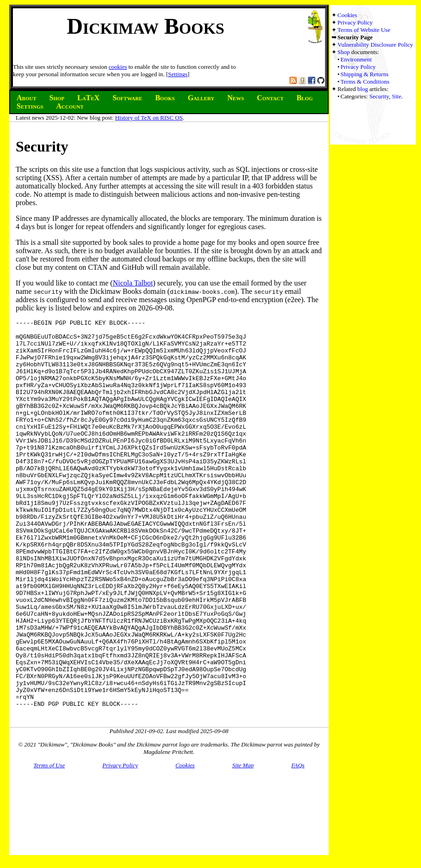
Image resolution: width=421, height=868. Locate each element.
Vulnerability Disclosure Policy (375, 45)
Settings (178, 74)
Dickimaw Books (146, 26)
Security (379, 96)
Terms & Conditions (365, 82)
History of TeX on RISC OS (149, 118)
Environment (356, 59)
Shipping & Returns (365, 74)
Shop (344, 52)
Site (397, 96)
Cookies (347, 15)
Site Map (243, 844)
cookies (118, 67)
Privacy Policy (355, 22)
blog (363, 89)
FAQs (298, 844)
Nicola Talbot (133, 283)
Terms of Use (49, 844)
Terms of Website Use (364, 30)
